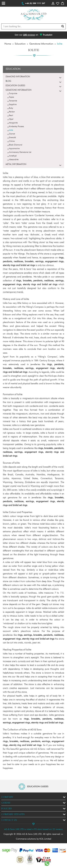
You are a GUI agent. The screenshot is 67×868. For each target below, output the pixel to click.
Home (8, 44)
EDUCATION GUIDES (38, 787)
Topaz (11, 97)
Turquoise (13, 94)
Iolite (60, 44)
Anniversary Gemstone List (20, 152)
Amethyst (13, 156)
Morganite (13, 123)
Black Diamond (16, 145)
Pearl (11, 116)
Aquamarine (14, 149)
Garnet (12, 134)
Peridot (12, 112)
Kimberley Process (16, 127)
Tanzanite (13, 101)
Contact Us (9, 820)
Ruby (11, 108)
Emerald (12, 138)
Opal (11, 119)
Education (20, 44)
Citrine (12, 141)
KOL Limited (45, 839)
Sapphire (13, 105)
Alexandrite (14, 160)
